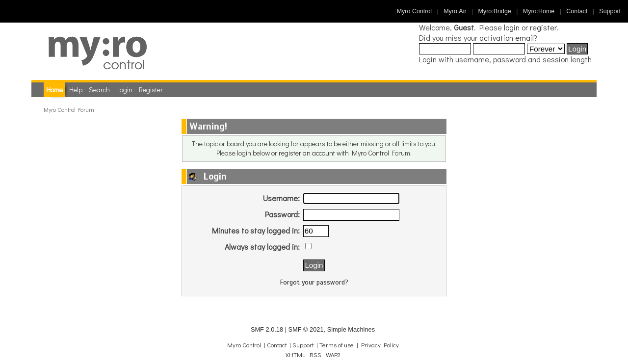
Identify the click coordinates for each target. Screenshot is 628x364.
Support (610, 11)
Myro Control (414, 11)
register (543, 27)
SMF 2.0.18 (267, 329)
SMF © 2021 (306, 329)
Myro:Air (455, 11)
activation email (507, 38)
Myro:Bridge (495, 11)
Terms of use (337, 345)
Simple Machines (351, 329)
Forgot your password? (314, 282)
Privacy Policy (380, 345)
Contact (577, 11)
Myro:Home (539, 11)
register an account (307, 153)
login (512, 27)
